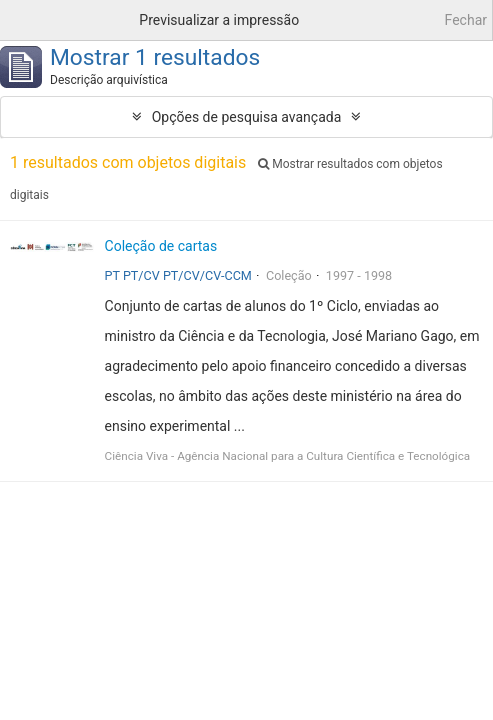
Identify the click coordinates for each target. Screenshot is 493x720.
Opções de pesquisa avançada (247, 117)
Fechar (466, 20)
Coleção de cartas (161, 246)
